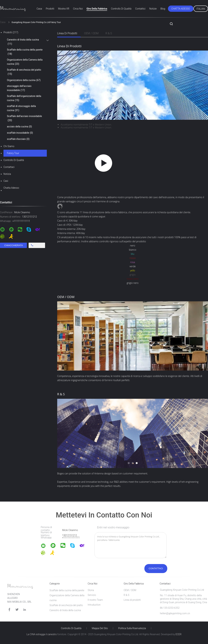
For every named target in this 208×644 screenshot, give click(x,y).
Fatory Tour (13, 153)
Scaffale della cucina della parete (25, 52)
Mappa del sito (100, 628)
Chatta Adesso (181, 9)
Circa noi (78, 9)
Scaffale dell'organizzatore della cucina (24, 98)
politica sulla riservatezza (132, 628)
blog (163, 9)
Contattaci (9, 167)
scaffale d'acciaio (18, 139)
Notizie (153, 9)
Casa (39, 9)
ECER (179, 634)
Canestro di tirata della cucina (23, 42)
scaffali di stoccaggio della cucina (21, 109)
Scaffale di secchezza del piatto (24, 72)
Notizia (7, 174)
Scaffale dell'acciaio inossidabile (24, 119)
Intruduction (94, 605)
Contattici (140, 9)
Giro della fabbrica (97, 9)
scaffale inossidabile (20, 133)
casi (6, 181)
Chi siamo (9, 146)
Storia (91, 590)
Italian (201, 9)
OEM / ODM (91, 33)
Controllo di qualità (121, 9)
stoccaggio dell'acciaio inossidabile (19, 88)
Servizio (92, 595)
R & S (109, 33)
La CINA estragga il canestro (42, 634)
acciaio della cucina (19, 127)
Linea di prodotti (67, 33)
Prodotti (50, 9)
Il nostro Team (95, 600)
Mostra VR (64, 9)
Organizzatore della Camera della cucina (25, 62)
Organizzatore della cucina (24, 80)
